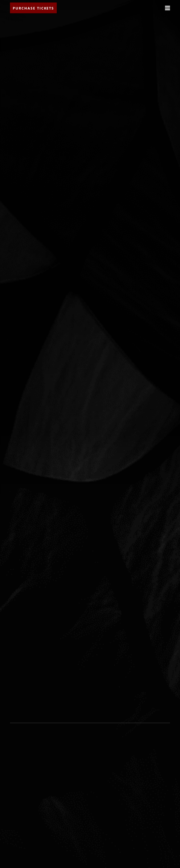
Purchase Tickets (33, 8)
